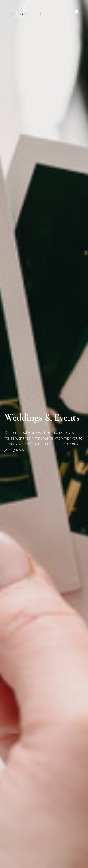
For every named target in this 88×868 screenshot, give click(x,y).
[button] (77, 12)
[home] (23, 12)
